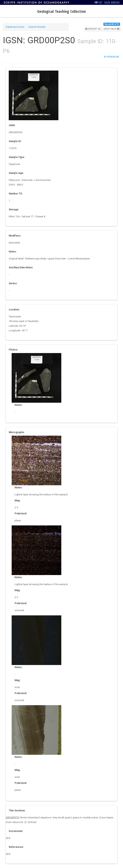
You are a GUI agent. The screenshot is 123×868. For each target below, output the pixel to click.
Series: (13, 283)
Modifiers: (15, 236)
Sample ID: (15, 141)
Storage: (14, 209)
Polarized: (21, 513)
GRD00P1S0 (93, 29)
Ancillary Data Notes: (21, 267)
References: (16, 847)
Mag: (17, 501)
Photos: (13, 350)
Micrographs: (17, 432)
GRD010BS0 (111, 29)
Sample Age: (16, 173)
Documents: (16, 831)
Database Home (15, 27)
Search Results (37, 27)
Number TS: (16, 194)
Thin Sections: (17, 811)
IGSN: (12, 125)
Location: (14, 310)
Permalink (111, 57)
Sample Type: (17, 157)
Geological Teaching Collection (62, 11)
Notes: (13, 252)
